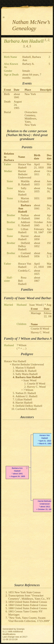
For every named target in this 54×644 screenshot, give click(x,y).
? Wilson (22, 345)
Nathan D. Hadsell (24, 217)
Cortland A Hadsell (24, 255)
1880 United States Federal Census (28, 608)
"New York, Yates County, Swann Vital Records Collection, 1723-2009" (29, 619)
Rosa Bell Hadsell (22, 281)
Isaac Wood (36, 305)
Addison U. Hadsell (24, 224)
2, (49, 40)
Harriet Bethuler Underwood (25, 174)
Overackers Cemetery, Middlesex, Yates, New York (31, 118)
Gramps (21, 629)
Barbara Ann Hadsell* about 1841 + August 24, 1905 (17, 472)
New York (30, 94)
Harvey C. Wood (40, 332)
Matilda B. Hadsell (24, 183)
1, (46, 40)
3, (24, 46)
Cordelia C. (24, 271)
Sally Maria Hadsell (22, 191)
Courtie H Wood (40, 329)
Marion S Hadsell (23, 200)
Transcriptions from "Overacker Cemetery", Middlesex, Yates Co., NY (29, 597)
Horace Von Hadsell (24, 166)
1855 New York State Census (24, 592)
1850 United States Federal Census (28, 602)
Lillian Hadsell (23, 231)
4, (27, 46)
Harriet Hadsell (23, 238)
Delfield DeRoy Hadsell (24, 246)
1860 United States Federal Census (28, 605)
